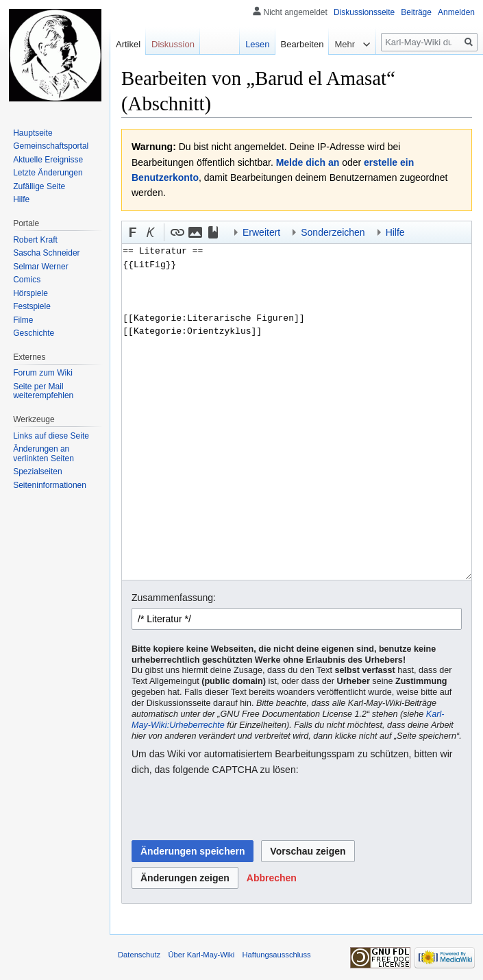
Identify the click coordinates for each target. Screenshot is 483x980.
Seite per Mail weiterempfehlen (43, 391)
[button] (133, 232)
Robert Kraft (35, 240)
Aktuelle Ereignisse (48, 160)
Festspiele (32, 306)
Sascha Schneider (46, 253)
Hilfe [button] (395, 232)
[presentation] (236, 809)
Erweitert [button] (261, 232)
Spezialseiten (37, 471)
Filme (23, 320)
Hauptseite (33, 133)
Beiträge (416, 12)
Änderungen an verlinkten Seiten (44, 454)
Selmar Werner (40, 267)
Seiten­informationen (50, 485)
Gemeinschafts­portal (51, 146)
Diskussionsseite (364, 12)
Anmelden (456, 12)
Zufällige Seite (39, 186)
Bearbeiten (302, 44)
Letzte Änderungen (48, 173)
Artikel (128, 44)
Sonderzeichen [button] (333, 232)
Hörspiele (30, 293)
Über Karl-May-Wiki (201, 955)
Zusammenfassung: (174, 598)
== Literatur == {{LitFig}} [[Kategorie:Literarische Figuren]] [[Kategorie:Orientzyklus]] (297, 412)
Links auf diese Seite (51, 436)
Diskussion (173, 44)
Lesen (257, 44)
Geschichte (34, 333)
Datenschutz (139, 955)
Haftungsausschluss (277, 955)
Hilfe (21, 199)
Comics (27, 280)
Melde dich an (308, 162)
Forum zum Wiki (43, 373)
